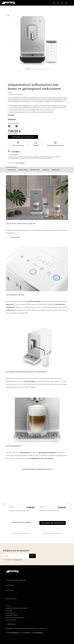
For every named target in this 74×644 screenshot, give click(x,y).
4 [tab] (40, 68)
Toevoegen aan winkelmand (23, 137)
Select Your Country (11, 599)
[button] (8, 15)
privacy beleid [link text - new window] (18, 560)
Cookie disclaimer (12, 615)
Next (69, 504)
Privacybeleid (10, 613)
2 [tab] (32, 68)
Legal (8, 606)
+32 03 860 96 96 (13, 633)
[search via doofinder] (54, 3)
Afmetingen (12, 119)
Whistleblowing (11, 620)
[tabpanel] (38, 40)
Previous (5, 504)
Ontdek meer (15, 237)
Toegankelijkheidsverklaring (15, 618)
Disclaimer (9, 611)
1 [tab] (28, 68)
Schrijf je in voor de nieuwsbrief (16, 551)
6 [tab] (49, 68)
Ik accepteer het (13, 560)
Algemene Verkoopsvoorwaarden (17, 608)
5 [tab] (45, 68)
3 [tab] (36, 68)
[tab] (11, 170)
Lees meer (11, 115)
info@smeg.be (39, 633)
